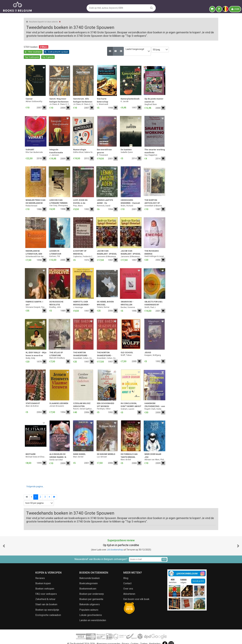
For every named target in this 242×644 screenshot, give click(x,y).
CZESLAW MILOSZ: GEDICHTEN (133, 400)
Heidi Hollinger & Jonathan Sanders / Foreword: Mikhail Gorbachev (206, 251)
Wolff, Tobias (177, 350)
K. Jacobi (175, 96)
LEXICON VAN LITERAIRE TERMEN (109, 196)
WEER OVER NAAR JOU (204, 450)
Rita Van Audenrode (85, 147)
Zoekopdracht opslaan (88, 52)
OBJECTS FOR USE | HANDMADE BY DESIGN (204, 298)
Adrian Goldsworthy (85, 96)
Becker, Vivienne (179, 302)
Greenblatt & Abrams (204, 201)
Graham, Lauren (178, 404)
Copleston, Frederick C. (134, 251)
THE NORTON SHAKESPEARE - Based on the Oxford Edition (134, 349)
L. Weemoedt (153, 99)
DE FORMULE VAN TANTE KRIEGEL (180, 450)
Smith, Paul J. (201, 302)
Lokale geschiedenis (91, 610)
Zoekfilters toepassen (48, 181)
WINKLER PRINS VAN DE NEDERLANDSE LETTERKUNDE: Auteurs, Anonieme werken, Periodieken (87, 197)
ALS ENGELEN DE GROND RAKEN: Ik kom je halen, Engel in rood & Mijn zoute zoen (110, 451)
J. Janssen (105, 150)
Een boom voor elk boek (136, 594)
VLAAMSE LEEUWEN (110, 398)
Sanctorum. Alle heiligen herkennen (134, 95)
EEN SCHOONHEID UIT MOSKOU (156, 400)
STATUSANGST (84, 398)
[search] (151, 8)
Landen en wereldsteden (93, 615)
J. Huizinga (129, 302)
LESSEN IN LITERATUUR (106, 247)
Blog (126, 573)
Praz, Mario (129, 201)
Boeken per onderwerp (92, 589)
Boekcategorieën (89, 578)
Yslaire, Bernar (154, 302)
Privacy (125, 639)
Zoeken (144, 639)
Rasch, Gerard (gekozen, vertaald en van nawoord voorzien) (135, 404)
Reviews (40, 573)
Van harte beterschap (153, 95)
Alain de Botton (83, 401)
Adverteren (129, 589)
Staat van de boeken (46, 599)
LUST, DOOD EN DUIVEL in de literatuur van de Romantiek (132, 197)
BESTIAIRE (81, 449)
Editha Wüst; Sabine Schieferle (135, 147)
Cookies (135, 639)
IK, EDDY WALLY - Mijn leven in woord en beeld (87, 349)
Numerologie (131, 144)
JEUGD (199, 347)
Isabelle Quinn (178, 147)
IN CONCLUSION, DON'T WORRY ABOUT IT (182, 400)
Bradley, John (106, 302)
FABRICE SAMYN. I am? (85, 298)
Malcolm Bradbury (108, 353)
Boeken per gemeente (91, 594)
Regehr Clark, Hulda (204, 404)
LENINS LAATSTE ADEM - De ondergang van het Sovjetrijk (157, 197)
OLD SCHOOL (178, 347)
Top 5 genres (126, 52)
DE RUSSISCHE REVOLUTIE (107, 298)
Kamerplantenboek (181, 94)
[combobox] (48, 102)
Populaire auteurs (89, 605)
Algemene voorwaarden (108, 639)
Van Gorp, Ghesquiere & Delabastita (111, 200)
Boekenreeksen (88, 583)
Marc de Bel (129, 452)
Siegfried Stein (202, 99)
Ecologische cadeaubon (48, 610)
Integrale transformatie (107, 146)
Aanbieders (155, 639)
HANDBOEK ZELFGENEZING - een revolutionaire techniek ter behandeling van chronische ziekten (206, 400)
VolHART (81, 144)
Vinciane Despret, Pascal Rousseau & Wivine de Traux (87, 302)
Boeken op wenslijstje (47, 605)
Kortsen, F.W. (106, 251)
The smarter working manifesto (206, 146)
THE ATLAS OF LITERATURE (107, 349)
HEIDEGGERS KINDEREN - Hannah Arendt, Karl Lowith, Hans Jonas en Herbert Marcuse (181, 197)
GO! (164, 554)
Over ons (128, 583)
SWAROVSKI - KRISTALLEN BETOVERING (178, 298)
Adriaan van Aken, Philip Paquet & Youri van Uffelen (206, 454)
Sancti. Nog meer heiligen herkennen (110, 95)
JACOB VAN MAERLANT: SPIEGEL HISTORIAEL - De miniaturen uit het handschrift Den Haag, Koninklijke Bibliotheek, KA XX (158, 247)
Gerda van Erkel (107, 455)
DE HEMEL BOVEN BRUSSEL (156, 298)
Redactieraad (82, 201)
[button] (4, 541)
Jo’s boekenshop (115, 544)
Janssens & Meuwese (157, 251)
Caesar (80, 94)
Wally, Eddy (81, 353)
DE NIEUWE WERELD (157, 449)
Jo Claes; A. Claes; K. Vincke (111, 99)
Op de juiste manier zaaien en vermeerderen (205, 95)
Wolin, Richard (178, 201)
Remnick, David (154, 201)
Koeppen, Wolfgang (204, 350)
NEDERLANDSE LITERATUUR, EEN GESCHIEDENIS (85, 247)
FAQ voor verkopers (46, 589)
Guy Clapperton (202, 150)
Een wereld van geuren (155, 146)
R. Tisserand (153, 150)
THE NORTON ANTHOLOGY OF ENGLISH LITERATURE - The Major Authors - (206, 197)
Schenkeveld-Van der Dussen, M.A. (87, 251)
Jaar (28, 114)
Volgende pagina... (86, 481)
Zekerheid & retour (45, 594)
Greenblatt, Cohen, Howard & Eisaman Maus (135, 353)
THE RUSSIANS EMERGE (202, 247)
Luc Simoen (153, 452)
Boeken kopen (43, 578)
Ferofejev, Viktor (155, 404)
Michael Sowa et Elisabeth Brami (87, 452)
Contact (127, 578)
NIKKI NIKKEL (130, 449)
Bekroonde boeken (90, 573)
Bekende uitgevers (90, 599)
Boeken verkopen (45, 583)
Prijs (27, 121)
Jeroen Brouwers (108, 401)
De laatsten (177, 144)
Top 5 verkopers (110, 52)
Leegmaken (48, 50)
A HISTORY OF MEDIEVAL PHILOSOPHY (131, 247)
